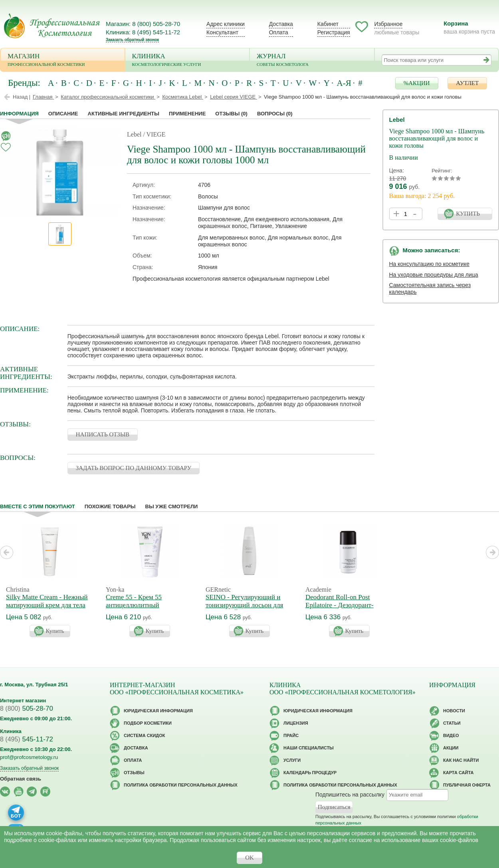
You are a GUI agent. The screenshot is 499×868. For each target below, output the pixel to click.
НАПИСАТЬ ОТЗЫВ (103, 434)
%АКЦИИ (417, 83)
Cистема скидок (144, 735)
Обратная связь (21, 779)
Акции (451, 748)
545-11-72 (27, 739)
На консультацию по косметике (430, 264)
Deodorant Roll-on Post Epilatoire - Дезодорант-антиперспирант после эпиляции (340, 609)
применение (187, 114)
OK (249, 858)
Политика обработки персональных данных (181, 785)
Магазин (63, 60)
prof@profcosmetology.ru (29, 757)
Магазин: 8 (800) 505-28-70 (143, 24)
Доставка (281, 24)
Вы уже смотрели (172, 506)
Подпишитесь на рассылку (350, 794)
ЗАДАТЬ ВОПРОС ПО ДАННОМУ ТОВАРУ (134, 468)
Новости (454, 711)
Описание (63, 114)
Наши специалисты (309, 748)
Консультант (222, 32)
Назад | (22, 97)
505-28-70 (27, 708)
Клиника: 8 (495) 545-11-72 (143, 32)
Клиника (187, 60)
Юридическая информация (158, 711)
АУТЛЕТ (467, 83)
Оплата (279, 32)
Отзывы (231, 114)
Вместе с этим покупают (38, 506)
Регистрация (334, 32)
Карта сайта (458, 773)
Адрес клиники (226, 24)
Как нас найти (461, 760)
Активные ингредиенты (124, 114)
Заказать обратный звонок (132, 40)
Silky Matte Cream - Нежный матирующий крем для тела (47, 601)
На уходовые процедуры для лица (434, 275)
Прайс (291, 735)
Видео (451, 735)
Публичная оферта (467, 785)
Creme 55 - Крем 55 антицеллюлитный (134, 601)
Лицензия (296, 723)
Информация (19, 114)
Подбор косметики (148, 723)
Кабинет (328, 24)
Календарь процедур (310, 773)
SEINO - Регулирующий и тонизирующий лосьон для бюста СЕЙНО (244, 605)
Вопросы (275, 114)
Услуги (292, 760)
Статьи (452, 723)
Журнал (312, 60)
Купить (55, 631)
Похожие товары (110, 506)
